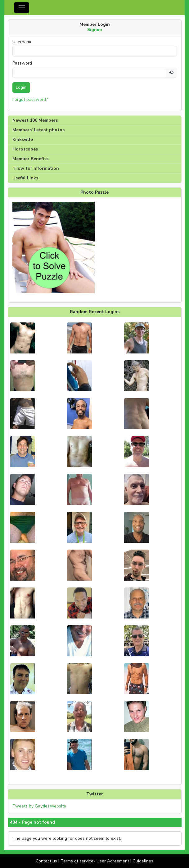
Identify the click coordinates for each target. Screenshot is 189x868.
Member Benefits (30, 159)
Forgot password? (30, 99)
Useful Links (25, 178)
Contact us (46, 861)
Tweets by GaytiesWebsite (39, 806)
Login (21, 87)
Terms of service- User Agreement (95, 861)
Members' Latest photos (38, 130)
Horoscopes (25, 149)
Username (22, 42)
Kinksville (23, 139)
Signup (95, 30)
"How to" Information (36, 168)
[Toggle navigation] (22, 8)
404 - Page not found (32, 822)
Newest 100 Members (35, 120)
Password (22, 63)
